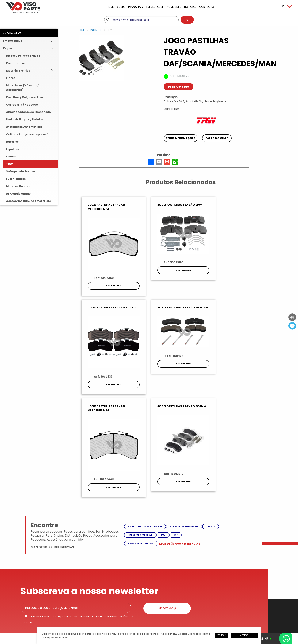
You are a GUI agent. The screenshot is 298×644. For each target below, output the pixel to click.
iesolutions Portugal (79, 622)
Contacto (207, 7)
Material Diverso (18, 186)
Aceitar (244, 635)
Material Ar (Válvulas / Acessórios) (22, 88)
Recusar (221, 635)
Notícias (190, 7)
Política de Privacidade (43, 608)
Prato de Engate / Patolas (25, 119)
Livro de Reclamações (111, 608)
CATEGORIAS (12, 33)
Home (110, 7)
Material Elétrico (18, 71)
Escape (11, 157)
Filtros (11, 78)
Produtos (136, 7)
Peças (7, 48)
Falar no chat (217, 138)
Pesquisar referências (141, 441)
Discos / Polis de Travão (23, 56)
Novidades (174, 7)
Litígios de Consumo (77, 608)
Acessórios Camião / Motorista (29, 201)
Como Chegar (224, 586)
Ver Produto (113, 284)
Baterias (12, 142)
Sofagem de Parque (21, 171)
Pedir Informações (181, 138)
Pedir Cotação (178, 87)
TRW (9, 164)
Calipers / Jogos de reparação (28, 134)
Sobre (121, 7)
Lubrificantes (16, 179)
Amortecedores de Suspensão (28, 112)
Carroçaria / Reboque (22, 105)
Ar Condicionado (18, 194)
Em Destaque (155, 7)
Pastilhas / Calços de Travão (27, 97)
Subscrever (162, 506)
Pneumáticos (16, 63)
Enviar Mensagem (165, 586)
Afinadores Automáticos (24, 127)
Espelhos (13, 149)
